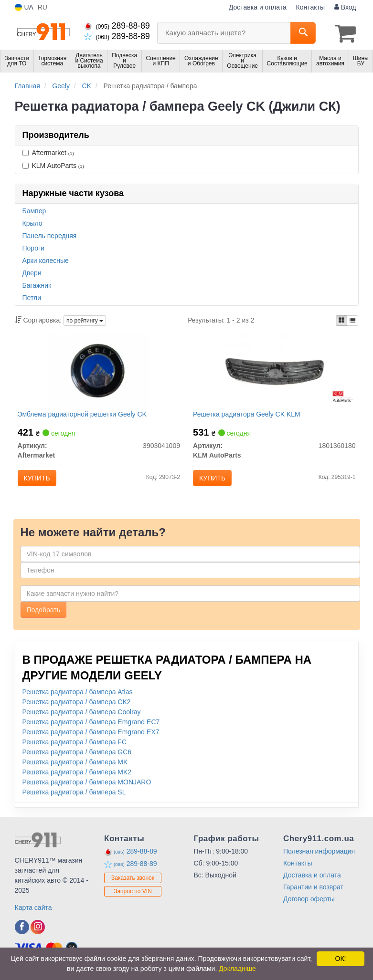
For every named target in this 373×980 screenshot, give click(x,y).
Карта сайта (33, 913)
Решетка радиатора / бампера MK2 (77, 777)
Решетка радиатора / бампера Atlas (78, 697)
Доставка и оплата (258, 7)
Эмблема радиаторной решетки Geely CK (84, 416)
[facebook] (22, 932)
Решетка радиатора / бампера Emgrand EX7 (91, 737)
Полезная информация (319, 856)
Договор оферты (309, 904)
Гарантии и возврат (313, 892)
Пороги (33, 247)
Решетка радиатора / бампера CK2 (77, 707)
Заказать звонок (133, 883)
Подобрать (44, 615)
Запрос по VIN (133, 896)
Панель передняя (50, 235)
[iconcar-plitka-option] (341, 320)
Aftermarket (48, 152)
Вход (345, 7)
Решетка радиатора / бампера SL (74, 797)
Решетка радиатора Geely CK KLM (249, 416)
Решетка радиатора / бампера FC (75, 747)
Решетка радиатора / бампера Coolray (82, 717)
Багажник (37, 284)
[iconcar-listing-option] (352, 320)
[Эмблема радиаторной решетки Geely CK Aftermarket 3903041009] (99, 372)
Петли (32, 297)
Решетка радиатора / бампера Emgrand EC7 (91, 727)
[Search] (303, 33)
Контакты (310, 7)
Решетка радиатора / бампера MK (75, 767)
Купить (39, 480)
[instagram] (38, 932)
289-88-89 (117, 26)
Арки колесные (46, 260)
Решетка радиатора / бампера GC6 (77, 757)
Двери (32, 272)
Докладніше (237, 969)
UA (24, 7)
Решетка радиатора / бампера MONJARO (87, 787)
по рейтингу (85, 320)
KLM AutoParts (53, 165)
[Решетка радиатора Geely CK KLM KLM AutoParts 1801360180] (274, 372)
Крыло (32, 222)
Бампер (34, 210)
